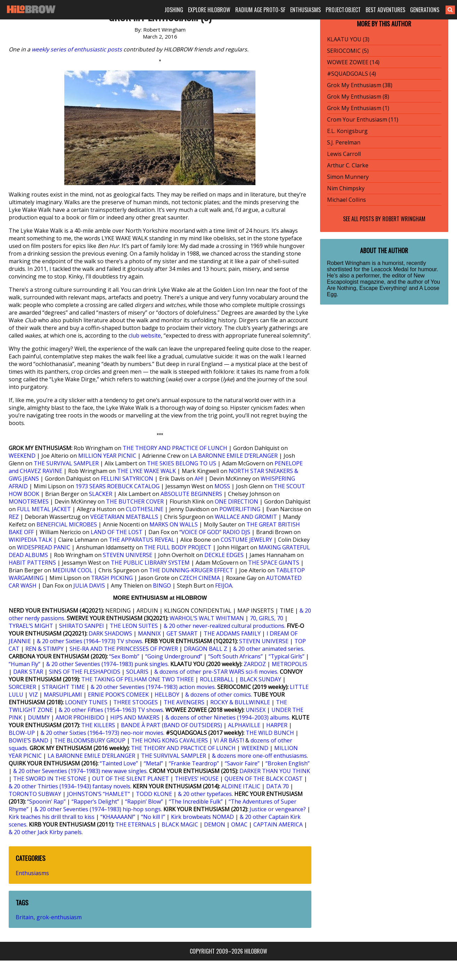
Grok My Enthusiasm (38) (360, 85)
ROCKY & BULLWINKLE (240, 702)
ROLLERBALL (217, 679)
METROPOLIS (289, 664)
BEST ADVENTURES (385, 10)
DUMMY (39, 717)
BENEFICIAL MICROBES (67, 524)
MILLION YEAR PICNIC (107, 456)
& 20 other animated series (268, 649)
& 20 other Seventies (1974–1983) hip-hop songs (98, 809)
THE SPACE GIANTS (274, 563)
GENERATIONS (425, 10)
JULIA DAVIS (89, 585)
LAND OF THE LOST (117, 532)
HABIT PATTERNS (32, 563)
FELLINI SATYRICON (127, 479)
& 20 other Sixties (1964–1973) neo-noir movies (102, 733)
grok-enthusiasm (59, 917)
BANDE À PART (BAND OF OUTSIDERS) (172, 725)
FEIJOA (224, 585)
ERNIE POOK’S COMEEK (118, 695)
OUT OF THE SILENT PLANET (130, 779)
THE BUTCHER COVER (135, 501)
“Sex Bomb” (124, 656)
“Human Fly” (25, 664)
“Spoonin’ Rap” (46, 802)
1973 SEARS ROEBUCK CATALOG (117, 486)
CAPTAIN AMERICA (278, 824)
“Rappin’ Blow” (144, 802)
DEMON (215, 824)
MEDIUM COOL (72, 570)
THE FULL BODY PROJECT (178, 547)
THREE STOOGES (136, 702)
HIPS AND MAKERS (135, 717)
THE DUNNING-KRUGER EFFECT (191, 570)
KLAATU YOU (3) (348, 39)
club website (145, 335)
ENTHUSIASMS (305, 10)
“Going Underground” (174, 656)
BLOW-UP (22, 733)
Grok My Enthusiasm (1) (358, 108)
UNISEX (256, 710)
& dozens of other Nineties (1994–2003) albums (227, 717)
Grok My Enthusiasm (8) (358, 97)
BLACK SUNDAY (260, 679)
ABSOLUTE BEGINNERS (191, 494)
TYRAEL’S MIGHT (31, 626)
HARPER (277, 725)
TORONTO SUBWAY (35, 794)
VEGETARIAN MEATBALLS (124, 517)
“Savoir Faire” (242, 763)
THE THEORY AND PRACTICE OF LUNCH (175, 448)
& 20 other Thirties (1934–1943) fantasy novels (70, 786)
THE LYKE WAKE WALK (146, 471)
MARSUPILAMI (63, 695)
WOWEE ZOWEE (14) (353, 62)
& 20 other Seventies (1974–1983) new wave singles (80, 771)
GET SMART (182, 633)
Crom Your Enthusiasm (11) (363, 119)
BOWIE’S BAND (28, 740)
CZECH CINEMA (200, 578)
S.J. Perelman (344, 142)
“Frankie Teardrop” (194, 763)
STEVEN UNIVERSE (128, 555)
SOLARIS (137, 672)
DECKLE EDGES (224, 555)
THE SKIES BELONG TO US (182, 463)
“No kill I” (153, 817)
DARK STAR (28, 672)
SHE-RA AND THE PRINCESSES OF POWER (124, 649)
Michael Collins (346, 200)
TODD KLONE (154, 794)
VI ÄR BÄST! (229, 740)
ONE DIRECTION (236, 501)
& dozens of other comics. (219, 695)
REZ (14, 517)
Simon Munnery (348, 177)
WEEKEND (22, 456)
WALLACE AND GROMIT (246, 517)
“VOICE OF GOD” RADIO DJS (215, 532)
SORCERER (22, 687)
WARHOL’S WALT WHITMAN (207, 618)
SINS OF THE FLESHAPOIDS (85, 672)
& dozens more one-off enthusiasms (259, 756)
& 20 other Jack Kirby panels (45, 832)
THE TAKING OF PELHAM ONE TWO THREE (138, 679)
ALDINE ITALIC (241, 786)
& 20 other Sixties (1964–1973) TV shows (89, 641)
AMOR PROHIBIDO (80, 717)
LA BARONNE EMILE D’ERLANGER (234, 456)
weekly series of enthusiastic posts (77, 49)
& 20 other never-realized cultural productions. (225, 626)
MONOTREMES (29, 501)
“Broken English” (288, 763)
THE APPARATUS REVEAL (142, 540)
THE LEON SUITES (134, 626)
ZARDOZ (255, 664)
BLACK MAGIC (180, 824)
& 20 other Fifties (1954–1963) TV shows (111, 710)
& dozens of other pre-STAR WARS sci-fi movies (216, 672)
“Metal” (153, 763)
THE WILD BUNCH (270, 733)
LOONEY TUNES (86, 702)
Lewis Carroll (344, 154)
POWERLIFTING (240, 509)
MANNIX (149, 633)
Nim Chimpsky (346, 188)
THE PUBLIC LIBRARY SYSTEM (150, 563)
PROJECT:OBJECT (343, 10)
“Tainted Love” (119, 763)
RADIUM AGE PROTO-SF (260, 10)
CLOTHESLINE (145, 509)
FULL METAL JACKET (44, 509)
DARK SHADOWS (110, 633)
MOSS (222, 486)
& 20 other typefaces (205, 794)
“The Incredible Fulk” (196, 802)
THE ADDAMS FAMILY (232, 633)
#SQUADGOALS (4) (352, 74)
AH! (199, 479)
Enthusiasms (32, 873)
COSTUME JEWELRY (246, 540)
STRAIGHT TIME (63, 687)
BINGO (162, 585)
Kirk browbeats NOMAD (202, 817)
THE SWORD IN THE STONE (50, 779)
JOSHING (174, 10)
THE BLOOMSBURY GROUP (90, 740)
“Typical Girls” (287, 656)
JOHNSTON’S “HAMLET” (99, 794)
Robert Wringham (404, 219)
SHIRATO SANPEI (81, 626)
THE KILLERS (98, 725)
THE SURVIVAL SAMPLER (66, 463)
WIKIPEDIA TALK (30, 540)
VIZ (34, 695)
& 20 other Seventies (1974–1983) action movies (153, 687)
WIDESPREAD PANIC (44, 547)
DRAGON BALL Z (206, 649)
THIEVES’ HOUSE (197, 779)
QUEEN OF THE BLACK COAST (264, 779)
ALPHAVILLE (244, 725)
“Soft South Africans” (235, 656)
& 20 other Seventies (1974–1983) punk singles (107, 664)
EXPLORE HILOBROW (209, 10)
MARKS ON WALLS (174, 524)
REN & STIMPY (44, 649)
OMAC (239, 824)
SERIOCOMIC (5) (348, 51)
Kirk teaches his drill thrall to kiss (52, 817)
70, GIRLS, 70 (267, 618)
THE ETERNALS (136, 824)
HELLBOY (167, 695)
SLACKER (101, 494)
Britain (25, 917)
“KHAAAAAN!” (118, 817)
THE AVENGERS (184, 702)
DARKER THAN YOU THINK (275, 771)
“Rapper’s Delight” (95, 802)
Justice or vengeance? (278, 809)
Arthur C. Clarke (348, 165)
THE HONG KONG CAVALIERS (170, 740)
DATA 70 (278, 786)
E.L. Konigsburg (347, 131)
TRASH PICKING (112, 578)
